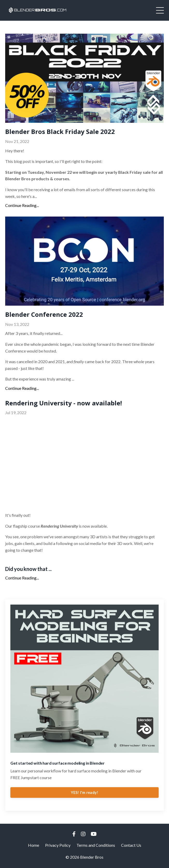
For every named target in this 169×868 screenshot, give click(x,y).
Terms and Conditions (96, 845)
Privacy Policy (58, 845)
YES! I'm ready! (85, 792)
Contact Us (131, 845)
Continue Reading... (22, 205)
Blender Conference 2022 (44, 315)
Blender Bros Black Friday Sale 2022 (60, 132)
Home (34, 845)
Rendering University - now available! (64, 403)
